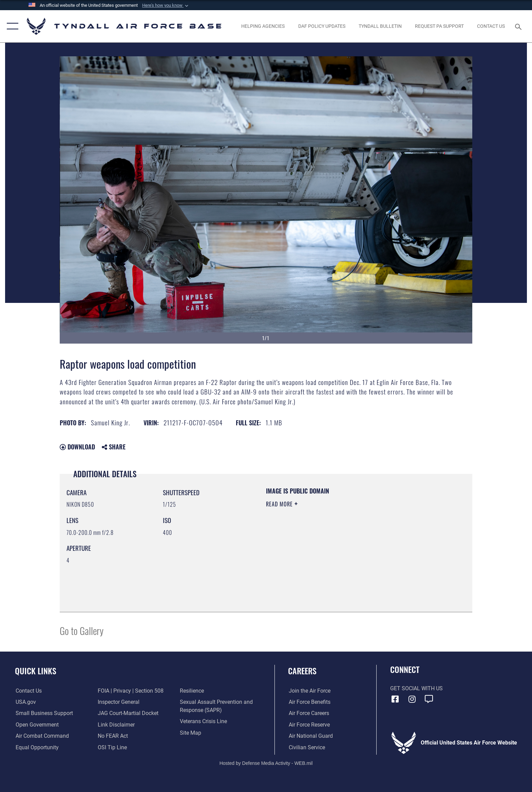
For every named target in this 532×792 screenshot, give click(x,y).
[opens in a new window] (439, 26)
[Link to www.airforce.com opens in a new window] (309, 691)
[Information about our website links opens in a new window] (116, 725)
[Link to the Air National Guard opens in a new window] (310, 736)
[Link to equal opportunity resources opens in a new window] (36, 747)
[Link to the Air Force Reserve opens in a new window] (309, 725)
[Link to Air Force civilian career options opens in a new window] (306, 747)
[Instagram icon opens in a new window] (412, 699)
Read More (280, 504)
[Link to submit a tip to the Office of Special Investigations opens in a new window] (112, 747)
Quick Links (36, 671)
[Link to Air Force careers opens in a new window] (308, 713)
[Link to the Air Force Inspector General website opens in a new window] (119, 702)
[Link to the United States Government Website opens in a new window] (25, 702)
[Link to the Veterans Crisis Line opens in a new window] (204, 721)
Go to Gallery (82, 630)
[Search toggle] (519, 26)
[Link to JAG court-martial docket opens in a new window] (128, 713)
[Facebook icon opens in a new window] (395, 699)
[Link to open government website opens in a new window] (36, 725)
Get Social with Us (416, 688)
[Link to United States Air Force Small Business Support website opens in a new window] (44, 713)
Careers (302, 671)
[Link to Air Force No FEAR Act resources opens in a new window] (113, 736)
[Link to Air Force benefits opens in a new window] (309, 702)
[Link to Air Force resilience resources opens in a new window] (192, 691)
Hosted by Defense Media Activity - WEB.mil (266, 763)
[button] (166, 5)
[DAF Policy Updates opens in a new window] (322, 26)
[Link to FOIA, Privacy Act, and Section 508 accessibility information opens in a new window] (131, 691)
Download (77, 447)
